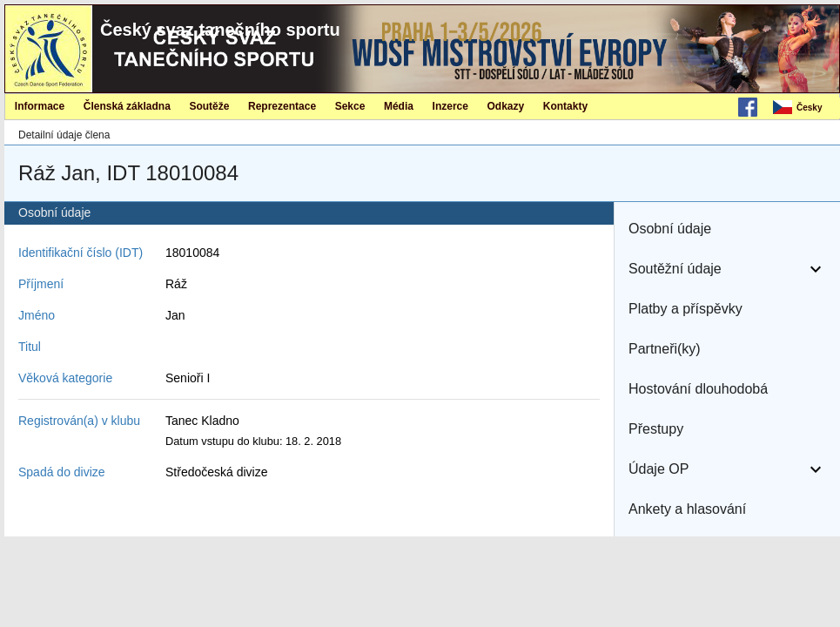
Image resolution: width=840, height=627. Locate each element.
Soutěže (209, 106)
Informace (40, 106)
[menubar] (805, 108)
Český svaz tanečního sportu (220, 30)
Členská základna (127, 106)
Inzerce (450, 106)
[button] (727, 229)
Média (399, 106)
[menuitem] (805, 108)
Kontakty (565, 106)
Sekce (350, 106)
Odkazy (506, 106)
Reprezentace (282, 106)
